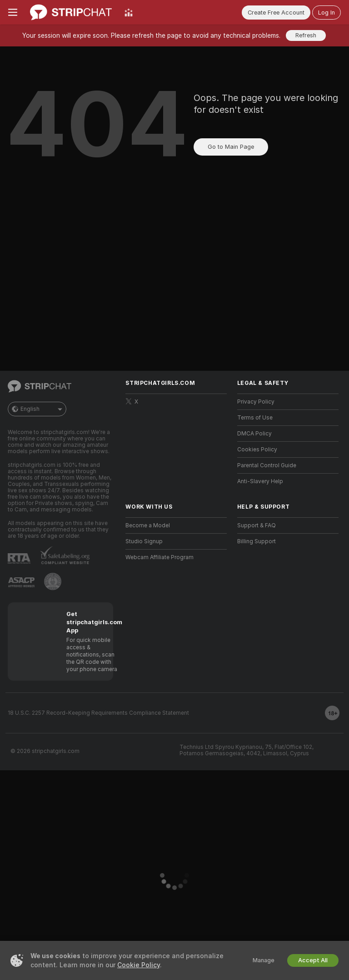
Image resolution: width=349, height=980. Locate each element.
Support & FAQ (257, 525)
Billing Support (257, 541)
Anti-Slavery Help (260, 481)
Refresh (306, 35)
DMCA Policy (254, 434)
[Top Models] (129, 12)
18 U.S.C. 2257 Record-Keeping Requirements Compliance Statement (98, 713)
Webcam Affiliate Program (160, 557)
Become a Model (148, 525)
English (37, 409)
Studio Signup (144, 541)
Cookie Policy (139, 965)
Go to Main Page (231, 147)
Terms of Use (255, 418)
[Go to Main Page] (71, 12)
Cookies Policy (257, 450)
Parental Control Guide (267, 465)
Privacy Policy (256, 402)
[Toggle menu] (13, 12)
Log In (327, 13)
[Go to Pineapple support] (53, 581)
